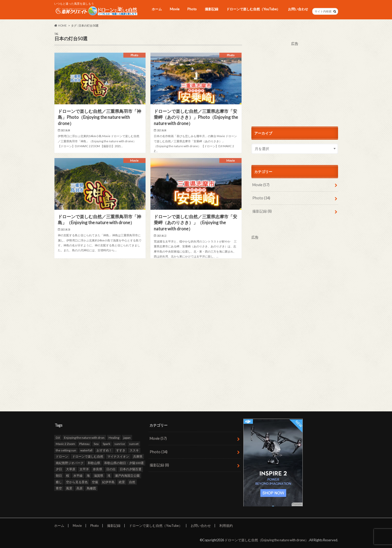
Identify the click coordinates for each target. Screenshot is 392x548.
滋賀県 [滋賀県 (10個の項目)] (99, 476)
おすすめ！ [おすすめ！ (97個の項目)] (104, 450)
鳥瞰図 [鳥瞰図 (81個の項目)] (91, 488)
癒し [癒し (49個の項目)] (59, 482)
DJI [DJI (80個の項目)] (58, 438)
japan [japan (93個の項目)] (127, 438)
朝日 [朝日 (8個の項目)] (59, 476)
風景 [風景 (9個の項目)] (69, 488)
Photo (192, 9)
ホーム (157, 9)
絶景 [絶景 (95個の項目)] (122, 482)
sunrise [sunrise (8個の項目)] (120, 444)
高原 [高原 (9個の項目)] (79, 488)
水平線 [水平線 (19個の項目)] (78, 476)
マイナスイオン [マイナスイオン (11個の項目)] (118, 457)
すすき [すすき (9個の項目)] (121, 450)
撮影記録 (212, 9)
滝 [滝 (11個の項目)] (109, 476)
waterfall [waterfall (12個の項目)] (86, 450)
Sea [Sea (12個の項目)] (96, 444)
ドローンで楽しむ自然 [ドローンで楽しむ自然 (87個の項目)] (88, 457)
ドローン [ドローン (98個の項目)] (62, 457)
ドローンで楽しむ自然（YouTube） (253, 9)
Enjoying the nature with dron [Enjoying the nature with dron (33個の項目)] (84, 438)
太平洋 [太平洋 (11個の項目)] (84, 469)
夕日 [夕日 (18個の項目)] (59, 469)
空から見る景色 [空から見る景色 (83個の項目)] (77, 482)
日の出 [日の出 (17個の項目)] (111, 469)
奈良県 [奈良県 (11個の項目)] (98, 469)
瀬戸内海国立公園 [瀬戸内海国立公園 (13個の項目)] (127, 476)
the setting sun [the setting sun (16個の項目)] (66, 450)
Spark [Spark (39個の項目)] (106, 444)
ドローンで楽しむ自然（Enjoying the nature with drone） (266, 540)
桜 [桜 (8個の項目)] (68, 476)
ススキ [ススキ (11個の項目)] (134, 450)
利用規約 (226, 526)
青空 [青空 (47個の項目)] (59, 488)
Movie (175, 9)
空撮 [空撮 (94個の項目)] (95, 482)
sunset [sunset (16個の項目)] (134, 444)
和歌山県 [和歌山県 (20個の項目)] (94, 463)
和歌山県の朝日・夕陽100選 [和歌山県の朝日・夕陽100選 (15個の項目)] (124, 463)
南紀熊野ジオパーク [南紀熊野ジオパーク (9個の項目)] (70, 463)
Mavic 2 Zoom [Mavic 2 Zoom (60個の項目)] (65, 444)
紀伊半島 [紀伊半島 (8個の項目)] (108, 482)
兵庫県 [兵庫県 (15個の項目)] (138, 457)
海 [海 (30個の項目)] (88, 476)
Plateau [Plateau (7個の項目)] (84, 444)
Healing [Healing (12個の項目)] (114, 438)
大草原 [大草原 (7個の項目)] (71, 469)
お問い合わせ (298, 9)
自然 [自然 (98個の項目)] (132, 482)
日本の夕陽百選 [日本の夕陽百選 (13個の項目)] (131, 469)
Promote (297, 504)
